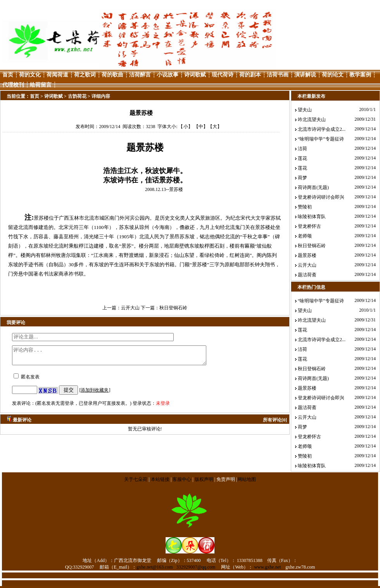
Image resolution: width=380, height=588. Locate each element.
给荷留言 (41, 85)
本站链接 (160, 479)
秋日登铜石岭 (173, 308)
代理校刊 (13, 85)
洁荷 (302, 149)
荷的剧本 (250, 75)
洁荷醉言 (140, 75)
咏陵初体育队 (312, 217)
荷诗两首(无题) (313, 187)
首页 (8, 75)
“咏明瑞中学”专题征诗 (321, 139)
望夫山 (305, 110)
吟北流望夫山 (312, 120)
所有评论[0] (275, 423)
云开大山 (130, 308)
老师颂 (305, 236)
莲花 (302, 158)
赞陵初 (305, 207)
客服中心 (182, 479)
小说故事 (168, 75)
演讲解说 (305, 75)
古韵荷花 (77, 96)
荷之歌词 (85, 75)
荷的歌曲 (112, 75)
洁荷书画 (278, 75)
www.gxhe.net (267, 567)
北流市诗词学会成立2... (322, 129)
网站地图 (247, 479)
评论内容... (121, 357)
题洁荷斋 (307, 275)
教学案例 (360, 75)
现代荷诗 (223, 75)
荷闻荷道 (57, 75)
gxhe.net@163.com (155, 567)
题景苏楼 (307, 255)
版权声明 (204, 479)
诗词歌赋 (195, 75)
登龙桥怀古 (309, 226)
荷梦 (302, 178)
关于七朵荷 (136, 479)
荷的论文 (333, 75)
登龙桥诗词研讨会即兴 (321, 197)
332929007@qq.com (196, 567)
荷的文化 (30, 75)
